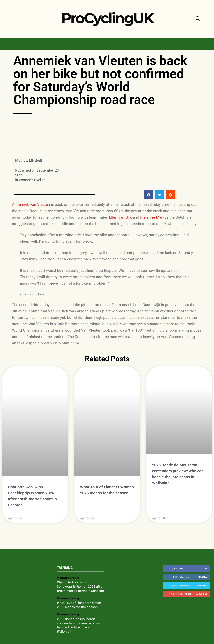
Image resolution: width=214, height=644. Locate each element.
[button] (198, 19)
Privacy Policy (83, 635)
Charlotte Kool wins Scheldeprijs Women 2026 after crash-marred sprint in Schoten (80, 564)
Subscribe (201, 572)
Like (205, 546)
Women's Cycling (32, 180)
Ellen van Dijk (120, 217)
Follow (203, 555)
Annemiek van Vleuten (31, 204)
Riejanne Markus (154, 217)
